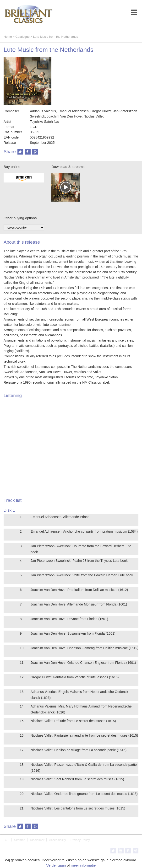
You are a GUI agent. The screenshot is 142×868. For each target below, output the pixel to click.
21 (22, 808)
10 (22, 648)
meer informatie (83, 865)
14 (22, 706)
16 (22, 735)
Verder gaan (56, 865)
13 (22, 692)
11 (22, 663)
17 (22, 750)
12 (22, 677)
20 (22, 794)
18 (22, 765)
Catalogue (23, 37)
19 (22, 779)
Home (8, 37)
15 (22, 721)
